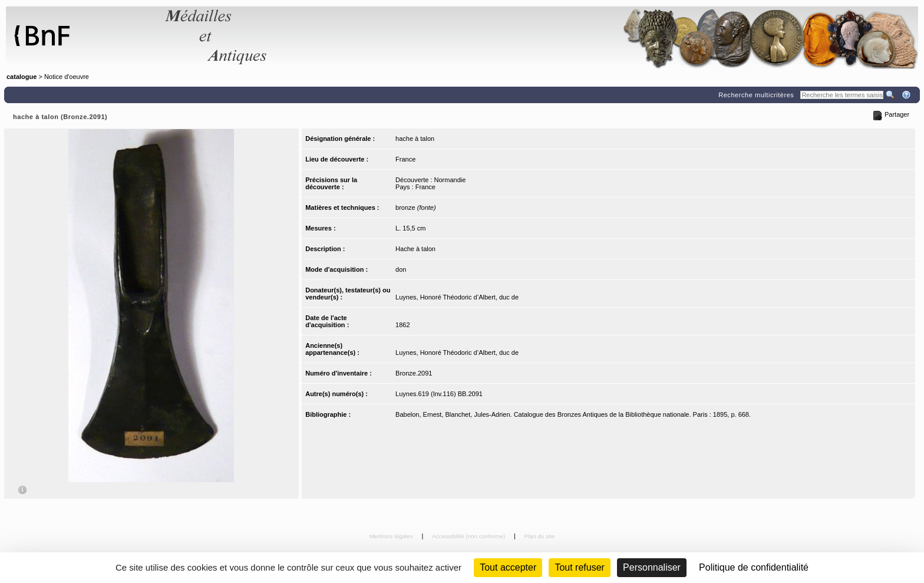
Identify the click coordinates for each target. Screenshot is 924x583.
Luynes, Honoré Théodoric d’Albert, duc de (457, 297)
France (405, 159)
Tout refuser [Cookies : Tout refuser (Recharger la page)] (579, 567)
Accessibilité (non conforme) (469, 536)
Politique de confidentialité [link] (754, 567)
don (401, 269)
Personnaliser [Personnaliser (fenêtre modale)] (652, 567)
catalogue (22, 77)
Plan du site (540, 536)
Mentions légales (392, 536)
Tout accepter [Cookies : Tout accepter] (508, 567)
